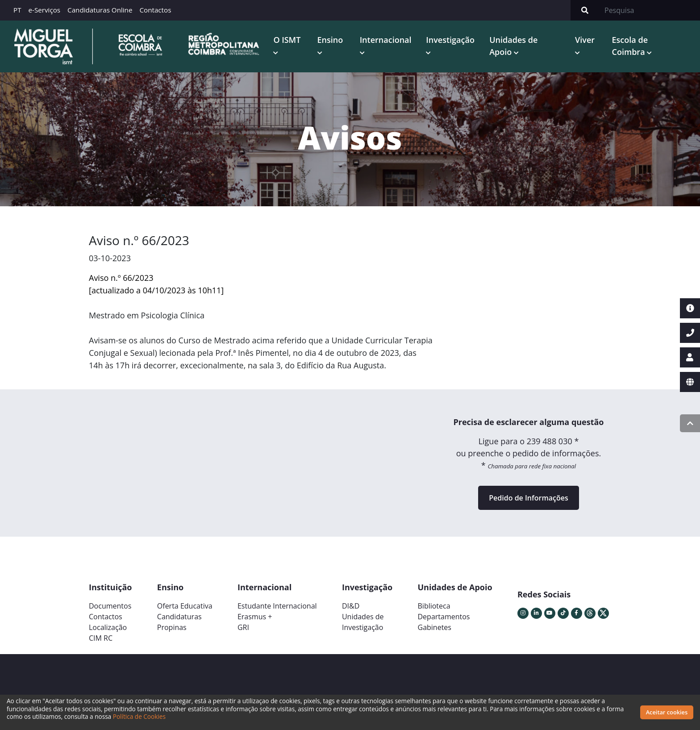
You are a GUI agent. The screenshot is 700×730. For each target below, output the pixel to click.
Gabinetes (435, 627)
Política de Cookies (139, 716)
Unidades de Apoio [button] (513, 46)
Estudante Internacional (277, 606)
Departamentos (444, 617)
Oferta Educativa (185, 606)
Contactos (155, 10)
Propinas (172, 627)
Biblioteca (434, 606)
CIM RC (101, 638)
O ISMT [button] (287, 40)
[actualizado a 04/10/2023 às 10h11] (156, 290)
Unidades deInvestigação (363, 622)
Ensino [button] (330, 40)
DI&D (351, 606)
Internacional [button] (386, 40)
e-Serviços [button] (45, 10)
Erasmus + (255, 617)
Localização (108, 627)
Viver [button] (585, 40)
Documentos (110, 606)
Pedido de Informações (528, 498)
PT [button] (17, 10)
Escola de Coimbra (630, 46)
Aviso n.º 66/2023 (121, 278)
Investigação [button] (450, 40)
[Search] (650, 10)
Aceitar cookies (667, 712)
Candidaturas (179, 617)
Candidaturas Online (100, 10)
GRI (243, 627)
